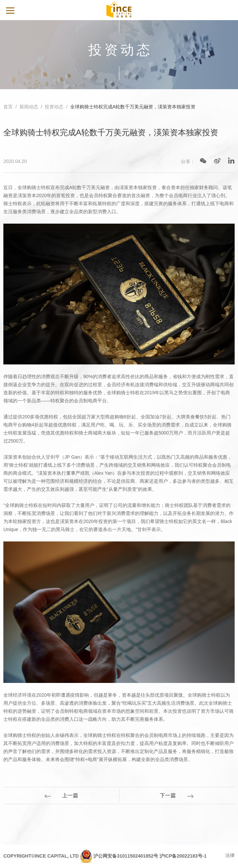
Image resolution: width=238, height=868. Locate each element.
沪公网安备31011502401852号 (126, 856)
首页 (8, 107)
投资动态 (54, 107)
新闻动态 (29, 107)
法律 (230, 855)
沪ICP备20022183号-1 (183, 856)
